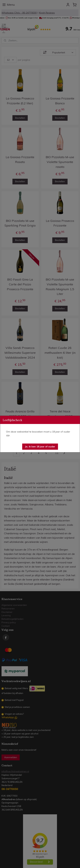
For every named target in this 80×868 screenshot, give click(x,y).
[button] (40, 447)
